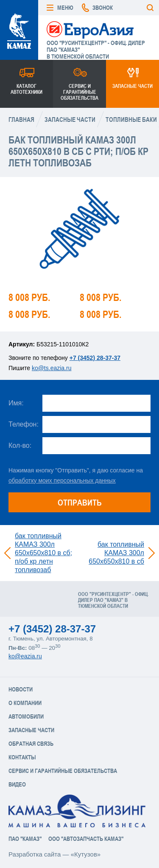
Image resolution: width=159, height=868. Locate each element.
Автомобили (26, 716)
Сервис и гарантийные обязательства (79, 92)
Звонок (103, 8)
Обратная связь (31, 744)
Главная (21, 119)
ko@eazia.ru (25, 656)
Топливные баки (131, 119)
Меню (65, 8)
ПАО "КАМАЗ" (25, 839)
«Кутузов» (86, 854)
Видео (17, 784)
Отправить (80, 502)
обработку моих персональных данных (62, 480)
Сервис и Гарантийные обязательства (63, 771)
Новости (21, 689)
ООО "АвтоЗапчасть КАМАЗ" (86, 839)
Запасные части (132, 86)
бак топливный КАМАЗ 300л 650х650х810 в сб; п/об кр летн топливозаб (43, 553)
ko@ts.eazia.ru (52, 368)
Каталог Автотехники (26, 89)
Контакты (22, 757)
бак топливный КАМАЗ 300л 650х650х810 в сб (116, 553)
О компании (25, 703)
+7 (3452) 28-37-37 (95, 358)
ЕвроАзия (90, 29)
